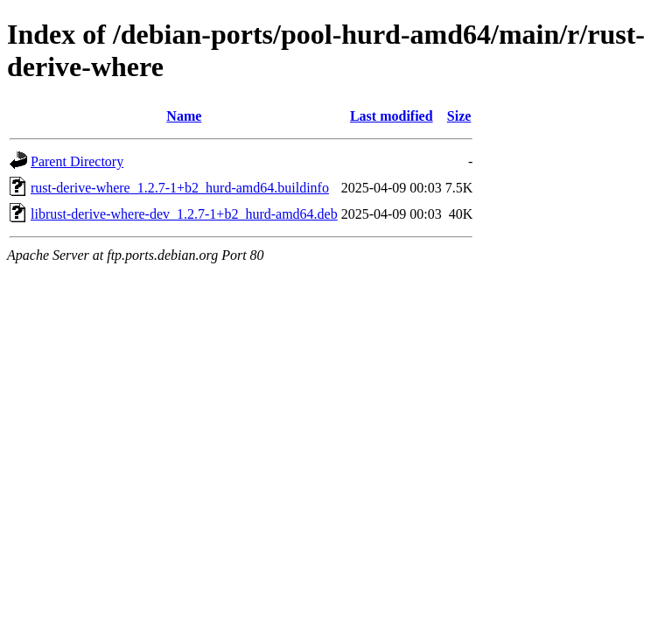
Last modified (392, 116)
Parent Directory (77, 161)
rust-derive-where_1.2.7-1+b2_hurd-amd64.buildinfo (180, 188)
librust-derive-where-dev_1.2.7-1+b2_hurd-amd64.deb (184, 214)
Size (459, 116)
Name (184, 116)
